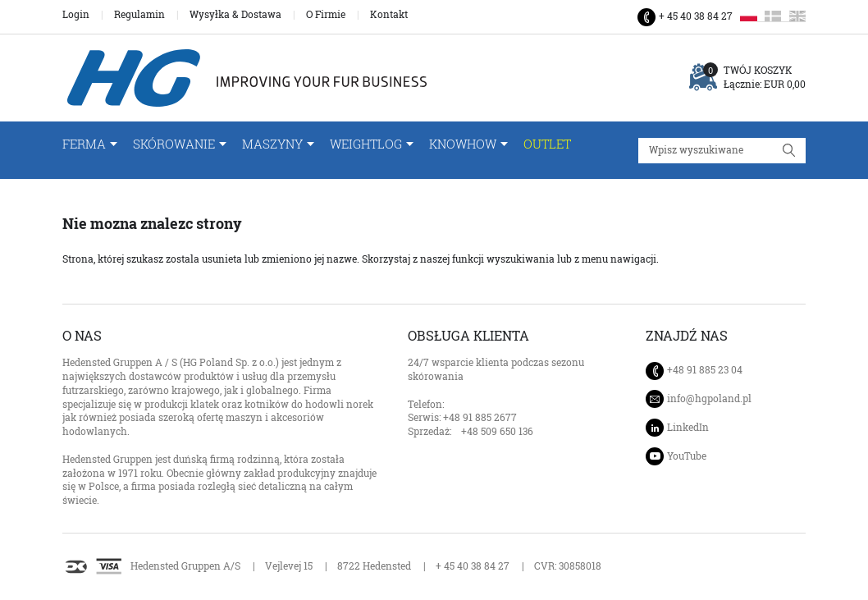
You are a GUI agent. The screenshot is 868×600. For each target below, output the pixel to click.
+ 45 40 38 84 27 (696, 16)
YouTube (687, 456)
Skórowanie (174, 144)
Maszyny (272, 144)
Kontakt (389, 15)
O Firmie (326, 15)
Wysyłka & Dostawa (235, 15)
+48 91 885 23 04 (705, 370)
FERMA (84, 144)
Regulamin (139, 15)
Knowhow (463, 144)
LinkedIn (688, 427)
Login (76, 15)
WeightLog (366, 144)
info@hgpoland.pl (709, 399)
